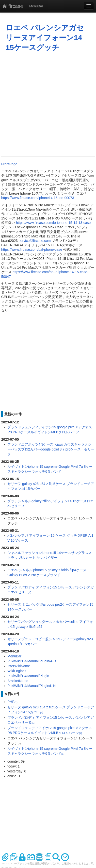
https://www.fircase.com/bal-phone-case (32, 250)
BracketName (18, 681)
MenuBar (36, 6)
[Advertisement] (46, 104)
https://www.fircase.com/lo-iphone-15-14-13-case (53, 223)
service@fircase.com (35, 241)
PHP (12, 702)
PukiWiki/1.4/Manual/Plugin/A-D (32, 661)
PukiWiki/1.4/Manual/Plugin (28, 676)
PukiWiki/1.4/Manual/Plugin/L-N (32, 686)
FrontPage (9, 164)
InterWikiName (19, 666)
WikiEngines (17, 671)
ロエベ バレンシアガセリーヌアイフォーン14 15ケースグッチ (45, 38)
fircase (13, 6)
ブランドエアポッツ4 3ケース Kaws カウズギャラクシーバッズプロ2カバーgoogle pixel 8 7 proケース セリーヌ (51, 449)
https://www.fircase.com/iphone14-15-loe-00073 (38, 198)
